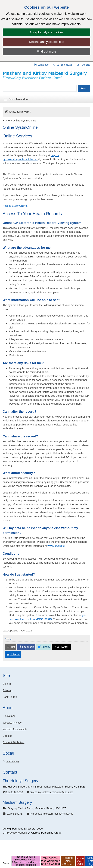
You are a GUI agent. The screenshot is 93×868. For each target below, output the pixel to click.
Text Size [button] (83, 65)
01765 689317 (13, 814)
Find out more (46, 51)
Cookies (7, 736)
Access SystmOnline (15, 206)
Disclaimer (9, 716)
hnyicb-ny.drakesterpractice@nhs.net (50, 792)
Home (6, 120)
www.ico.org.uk (56, 546)
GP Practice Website (15, 833)
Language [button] (41, 65)
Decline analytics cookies (47, 42)
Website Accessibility (15, 729)
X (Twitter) (11, 761)
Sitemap (7, 690)
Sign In (7, 684)
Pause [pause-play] (6, 863)
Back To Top (10, 697)
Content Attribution (13, 742)
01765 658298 (63, 65)
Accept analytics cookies (46, 32)
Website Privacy (12, 723)
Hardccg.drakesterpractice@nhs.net (49, 814)
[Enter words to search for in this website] (40, 88)
